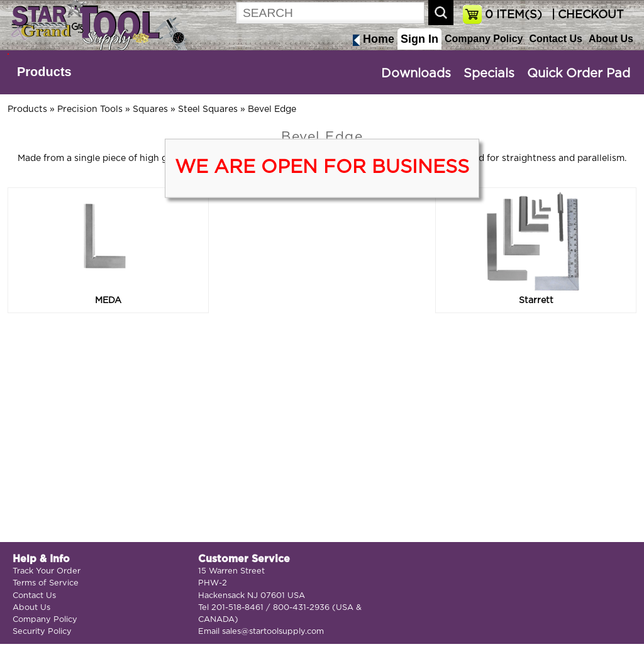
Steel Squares (208, 109)
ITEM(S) (514, 15)
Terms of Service (46, 583)
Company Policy (484, 39)
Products (44, 72)
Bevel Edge (272, 109)
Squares (150, 109)
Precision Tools (90, 109)
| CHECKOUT (586, 15)
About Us (611, 39)
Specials (489, 74)
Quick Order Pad (579, 74)
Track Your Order (47, 571)
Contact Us (555, 39)
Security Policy (42, 632)
